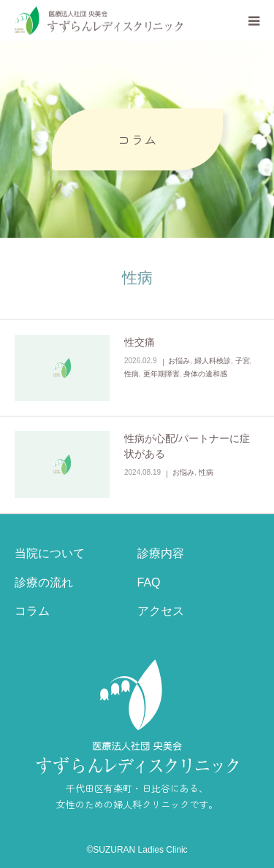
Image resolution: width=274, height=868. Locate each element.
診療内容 (161, 553)
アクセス (161, 611)
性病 (132, 374)
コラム (32, 611)
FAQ (149, 582)
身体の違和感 (205, 374)
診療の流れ (44, 582)
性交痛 (140, 342)
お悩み (179, 361)
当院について (50, 553)
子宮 (243, 361)
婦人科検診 (213, 361)
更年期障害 (161, 374)
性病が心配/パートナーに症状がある (187, 446)
